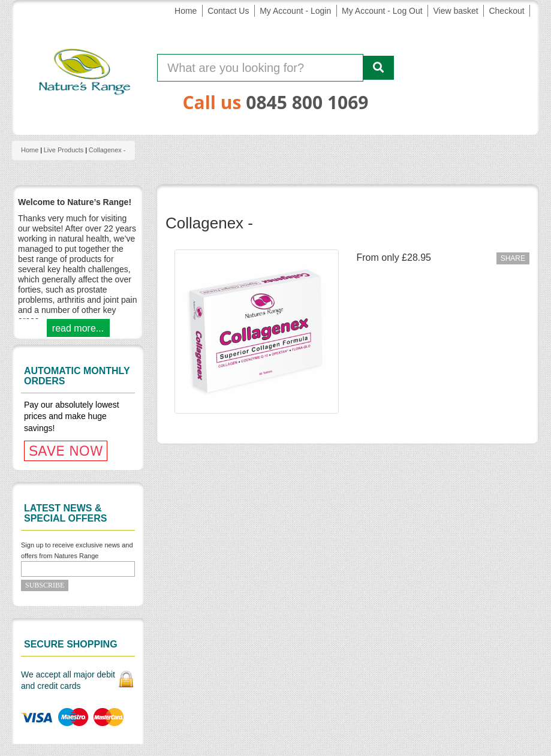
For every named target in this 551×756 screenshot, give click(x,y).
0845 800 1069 (307, 102)
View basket (455, 11)
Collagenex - (107, 150)
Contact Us (228, 11)
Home (186, 11)
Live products (64, 150)
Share (513, 258)
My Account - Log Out (382, 11)
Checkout (506, 11)
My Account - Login (295, 11)
